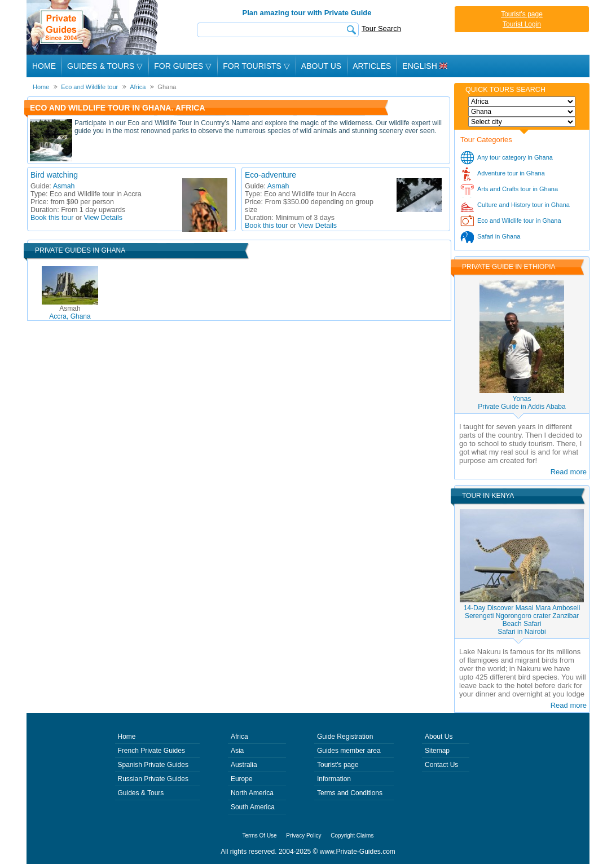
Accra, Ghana (70, 312)
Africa (239, 737)
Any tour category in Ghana (515, 157)
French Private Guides (151, 751)
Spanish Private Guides (153, 765)
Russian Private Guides (153, 779)
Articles (372, 66)
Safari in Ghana (499, 236)
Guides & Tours (141, 793)
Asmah (64, 186)
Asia (237, 751)
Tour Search (381, 28)
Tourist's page (522, 14)
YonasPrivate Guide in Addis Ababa (522, 403)
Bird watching (54, 175)
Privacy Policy (303, 836)
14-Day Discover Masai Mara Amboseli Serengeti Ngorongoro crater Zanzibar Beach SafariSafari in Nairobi (522, 620)
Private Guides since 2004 (93, 27)
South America (253, 807)
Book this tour (52, 218)
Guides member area (349, 751)
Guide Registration (345, 737)
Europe (242, 779)
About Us (321, 66)
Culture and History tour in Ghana (523, 205)
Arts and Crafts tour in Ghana (518, 189)
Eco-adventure (270, 175)
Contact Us (441, 765)
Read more (569, 472)
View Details (104, 218)
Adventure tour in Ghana (511, 173)
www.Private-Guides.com (358, 852)
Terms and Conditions (350, 793)
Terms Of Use (260, 836)
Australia (244, 765)
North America (252, 793)
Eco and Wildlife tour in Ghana (519, 221)
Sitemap (437, 751)
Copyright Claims (352, 836)
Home (44, 66)
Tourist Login (522, 24)
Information (334, 779)
